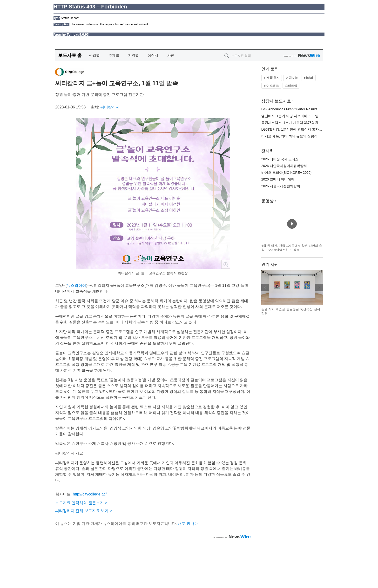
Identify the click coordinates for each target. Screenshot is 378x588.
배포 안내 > (188, 524)
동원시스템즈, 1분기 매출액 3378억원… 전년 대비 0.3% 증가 (307, 123)
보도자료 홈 (70, 55)
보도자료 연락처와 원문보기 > (81, 503)
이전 (265, 287)
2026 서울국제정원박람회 (281, 186)
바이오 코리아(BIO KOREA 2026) (287, 173)
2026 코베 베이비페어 (278, 179)
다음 (319, 287)
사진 (171, 55)
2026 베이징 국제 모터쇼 (280, 159)
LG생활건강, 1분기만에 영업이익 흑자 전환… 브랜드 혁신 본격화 (310, 129)
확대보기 (226, 264)
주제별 (114, 55)
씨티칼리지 (110, 107)
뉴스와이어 (76, 285)
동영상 (267, 201)
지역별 (133, 55)
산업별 (94, 55)
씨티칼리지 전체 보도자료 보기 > (84, 511)
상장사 (153, 55)
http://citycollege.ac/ (90, 494)
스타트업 (291, 86)
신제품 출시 (272, 78)
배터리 (309, 78)
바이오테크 (271, 86)
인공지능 (292, 78)
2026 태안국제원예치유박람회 (284, 166)
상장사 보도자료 (276, 101)
